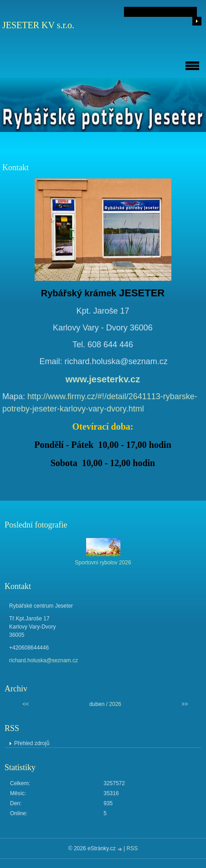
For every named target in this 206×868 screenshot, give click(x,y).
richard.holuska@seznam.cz (44, 660)
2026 (115, 704)
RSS (132, 848)
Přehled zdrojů (32, 743)
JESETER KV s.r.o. (38, 25)
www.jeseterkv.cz (103, 379)
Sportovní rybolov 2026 (103, 563)
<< (26, 704)
